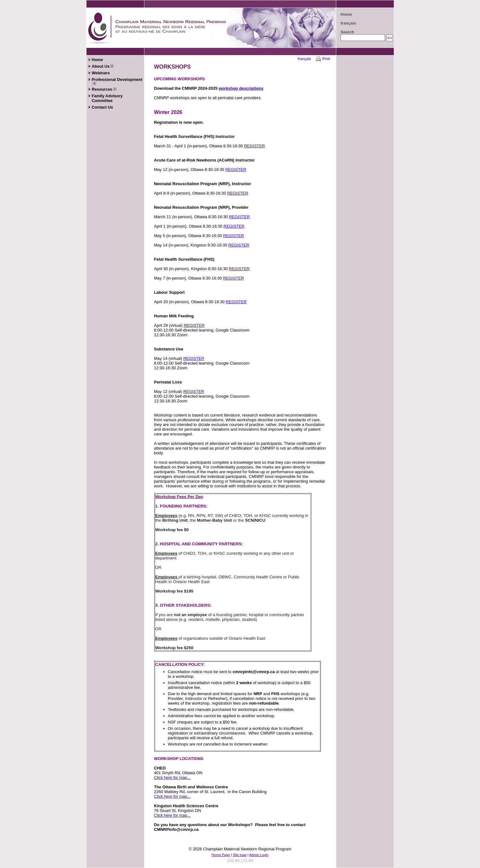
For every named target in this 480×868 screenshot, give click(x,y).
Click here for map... (172, 777)
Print (326, 59)
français (349, 23)
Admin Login (259, 855)
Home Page (221, 855)
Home (346, 14)
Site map (240, 855)
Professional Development (117, 81)
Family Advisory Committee (107, 98)
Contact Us (103, 107)
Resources (104, 89)
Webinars (101, 73)
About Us (103, 66)
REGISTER (254, 146)
